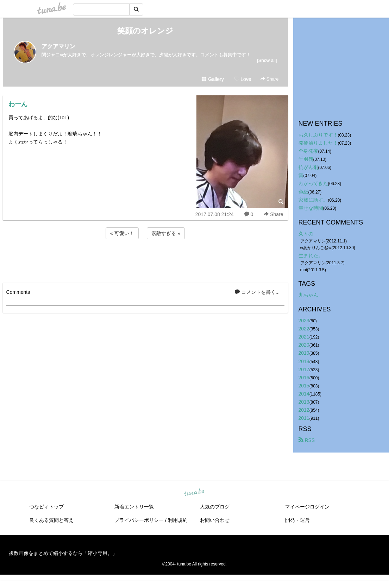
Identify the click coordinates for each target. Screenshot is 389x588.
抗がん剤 (308, 167)
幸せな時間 (311, 208)
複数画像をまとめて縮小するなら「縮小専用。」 (63, 553)
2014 (304, 394)
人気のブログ (215, 507)
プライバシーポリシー (139, 520)
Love (243, 79)
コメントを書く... (257, 292)
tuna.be (194, 493)
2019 (304, 353)
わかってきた (313, 183)
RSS (307, 440)
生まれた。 (311, 255)
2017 (304, 369)
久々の (306, 234)
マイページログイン (307, 507)
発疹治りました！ (318, 143)
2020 (304, 345)
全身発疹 (308, 151)
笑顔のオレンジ (145, 31)
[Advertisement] (145, 260)
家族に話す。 (313, 200)
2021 (304, 337)
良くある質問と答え (51, 520)
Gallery (213, 79)
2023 (304, 321)
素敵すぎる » (166, 233)
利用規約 (178, 520)
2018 (304, 361)
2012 (304, 410)
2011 (304, 418)
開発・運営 (297, 520)
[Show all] (267, 60)
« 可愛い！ (122, 233)
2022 (304, 329)
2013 (304, 402)
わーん (18, 104)
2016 (304, 378)
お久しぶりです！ (318, 135)
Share (269, 79)
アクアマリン (58, 46)
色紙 (303, 192)
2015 (304, 386)
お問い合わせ (215, 520)
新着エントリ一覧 (134, 507)
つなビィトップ (46, 507)
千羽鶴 (306, 159)
